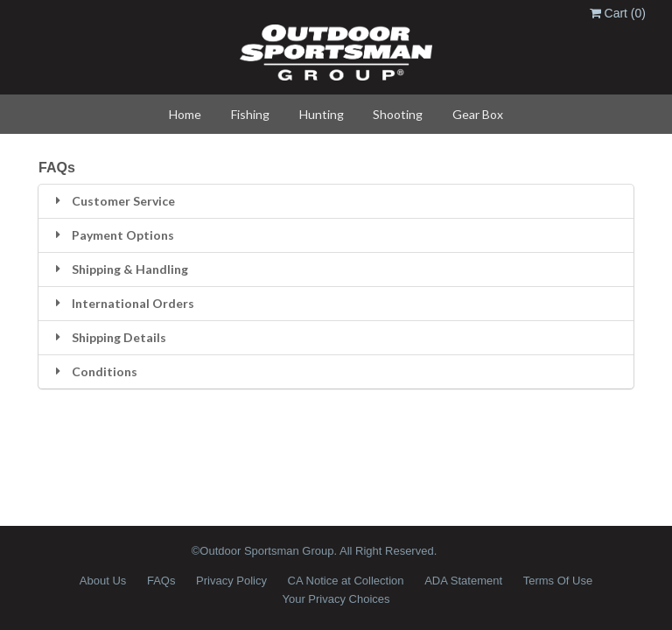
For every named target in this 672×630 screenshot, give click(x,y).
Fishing (250, 114)
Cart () (618, 13)
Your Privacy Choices (336, 599)
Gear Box (478, 114)
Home (185, 114)
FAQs (161, 581)
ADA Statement (463, 581)
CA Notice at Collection (346, 581)
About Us (103, 581)
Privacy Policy (231, 581)
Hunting (322, 114)
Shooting (398, 114)
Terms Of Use (558, 581)
